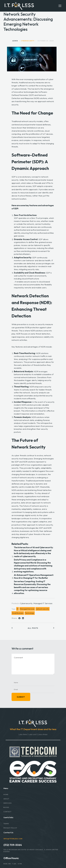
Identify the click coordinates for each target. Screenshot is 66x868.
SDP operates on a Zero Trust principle (31, 218)
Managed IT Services (43, 603)
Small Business (18, 613)
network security (43, 609)
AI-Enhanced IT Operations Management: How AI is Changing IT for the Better (34, 577)
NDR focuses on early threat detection (33, 334)
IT (18, 609)
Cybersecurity (26, 603)
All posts (33, 628)
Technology (30, 613)
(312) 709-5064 (13, 845)
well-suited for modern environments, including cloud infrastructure (30, 277)
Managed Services (27, 609)
